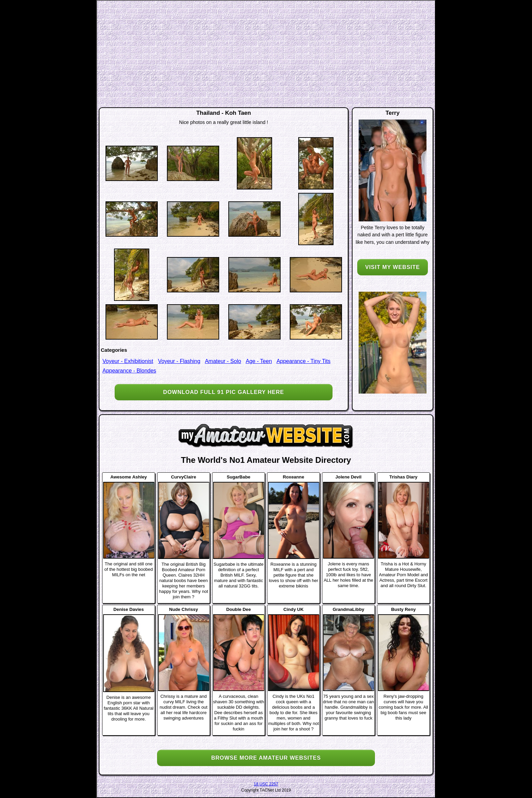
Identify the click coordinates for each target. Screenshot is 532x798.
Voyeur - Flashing (179, 361)
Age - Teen (259, 361)
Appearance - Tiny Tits (303, 361)
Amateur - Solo (223, 361)
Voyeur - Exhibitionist (128, 361)
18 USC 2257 (266, 784)
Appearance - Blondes (129, 371)
